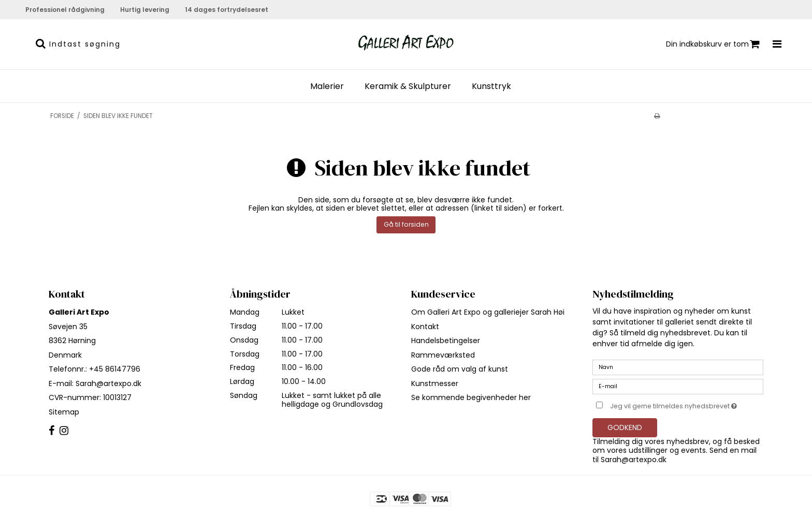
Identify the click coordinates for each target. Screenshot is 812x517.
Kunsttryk (491, 86)
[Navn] (678, 367)
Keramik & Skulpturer (408, 86)
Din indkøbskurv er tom (713, 44)
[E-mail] (678, 386)
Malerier (327, 86)
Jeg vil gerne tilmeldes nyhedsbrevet (687, 404)
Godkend (625, 427)
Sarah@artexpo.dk (108, 383)
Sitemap (64, 412)
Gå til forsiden (406, 224)
